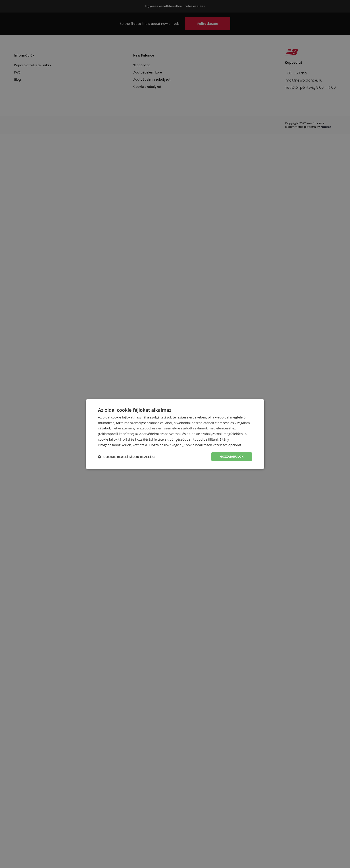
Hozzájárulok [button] (231, 457)
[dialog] (175, 434)
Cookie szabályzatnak (206, 433)
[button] (127, 457)
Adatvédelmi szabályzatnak (160, 433)
